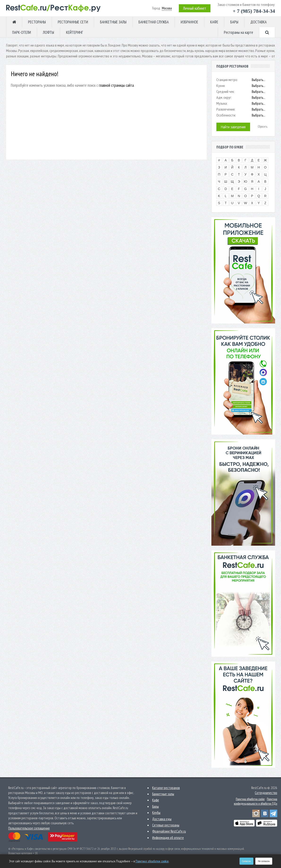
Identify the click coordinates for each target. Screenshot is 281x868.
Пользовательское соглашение (29, 828)
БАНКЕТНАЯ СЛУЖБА (154, 22)
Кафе (156, 800)
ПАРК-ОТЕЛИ (22, 32)
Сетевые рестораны (166, 825)
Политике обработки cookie (152, 861)
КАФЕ (214, 22)
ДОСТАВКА (258, 22)
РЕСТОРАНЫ (37, 22)
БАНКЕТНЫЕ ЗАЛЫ (113, 22)
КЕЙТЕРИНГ (75, 32)
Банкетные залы (163, 794)
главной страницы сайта (116, 85)
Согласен (246, 861)
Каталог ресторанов (166, 788)
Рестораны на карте (239, 32)
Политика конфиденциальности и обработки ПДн (256, 801)
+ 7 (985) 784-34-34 (254, 11)
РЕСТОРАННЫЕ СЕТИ (73, 22)
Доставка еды (162, 819)
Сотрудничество (266, 793)
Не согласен (264, 861)
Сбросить (262, 127)
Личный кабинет (195, 8)
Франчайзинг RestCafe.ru (169, 831)
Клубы (156, 813)
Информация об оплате (168, 838)
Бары (155, 806)
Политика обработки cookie (250, 799)
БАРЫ (234, 22)
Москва (167, 8)
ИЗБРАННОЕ (189, 22)
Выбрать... (258, 80)
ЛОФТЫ (48, 32)
